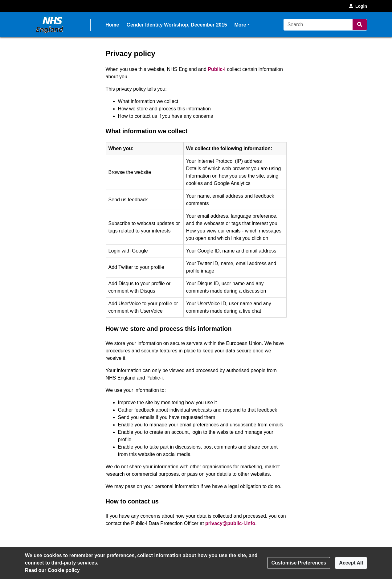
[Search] (318, 25)
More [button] (242, 24)
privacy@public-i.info (230, 523)
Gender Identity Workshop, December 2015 (177, 25)
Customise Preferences (299, 563)
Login (357, 6)
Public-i (217, 69)
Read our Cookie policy (52, 570)
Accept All (351, 563)
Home (112, 25)
